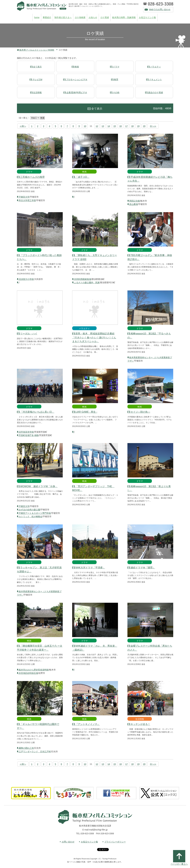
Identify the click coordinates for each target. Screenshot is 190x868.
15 (115, 126)
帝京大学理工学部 (26, 200)
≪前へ (23, 126)
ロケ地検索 (80, 17)
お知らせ (93, 17)
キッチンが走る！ (139, 724)
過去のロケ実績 (154, 92)
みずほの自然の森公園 (29, 510)
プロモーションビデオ (75, 80)
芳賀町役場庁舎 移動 (28, 435)
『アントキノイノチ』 (86, 724)
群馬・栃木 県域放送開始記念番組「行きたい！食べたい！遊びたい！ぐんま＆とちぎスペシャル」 (94, 337)
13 (103, 126)
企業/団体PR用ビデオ (75, 92)
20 (144, 126)
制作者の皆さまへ (63, 17)
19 (138, 126)
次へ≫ (153, 126)
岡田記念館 (134, 201)
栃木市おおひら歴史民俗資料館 (33, 670)
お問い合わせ (68, 842)
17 (127, 126)
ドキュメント (154, 80)
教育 (115, 80)
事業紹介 (47, 17)
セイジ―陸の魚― (139, 412)
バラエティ (154, 67)
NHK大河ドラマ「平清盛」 (89, 568)
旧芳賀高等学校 (25, 432)
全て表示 (36, 67)
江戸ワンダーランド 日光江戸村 (34, 752)
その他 (115, 92)
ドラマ (115, 67)
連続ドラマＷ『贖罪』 (141, 568)
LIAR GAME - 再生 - (85, 412)
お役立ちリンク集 (147, 17)
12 (97, 126)
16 (121, 126)
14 (109, 126)
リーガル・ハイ (27, 334)
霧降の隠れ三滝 (25, 748)
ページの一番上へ (179, 858)
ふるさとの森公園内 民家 (86, 283)
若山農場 (133, 204)
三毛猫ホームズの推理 (31, 177)
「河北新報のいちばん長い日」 (36, 412)
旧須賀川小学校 (25, 279)
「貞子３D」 (81, 177)
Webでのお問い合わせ (160, 9)
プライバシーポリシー (115, 842)
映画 (75, 67)
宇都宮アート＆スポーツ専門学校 (34, 513)
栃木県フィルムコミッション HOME (36, 50)
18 (132, 126)
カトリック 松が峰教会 (30, 516)
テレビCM (36, 80)
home (37, 17)
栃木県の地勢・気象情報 (124, 17)
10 (85, 126)
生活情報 (36, 92)
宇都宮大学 (23, 197)
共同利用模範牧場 (82, 279)
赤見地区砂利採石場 (28, 673)
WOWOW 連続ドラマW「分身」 (37, 486)
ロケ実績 (105, 17)
